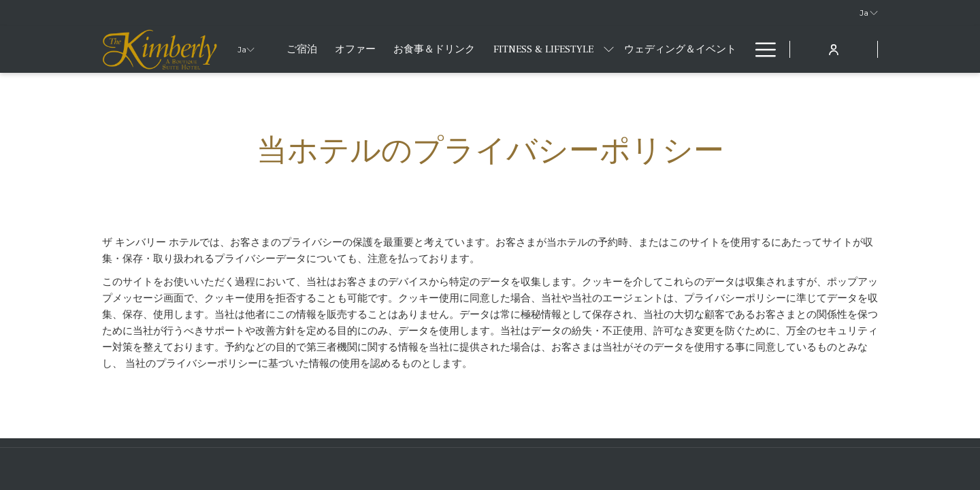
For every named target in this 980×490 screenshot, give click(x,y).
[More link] (761, 49)
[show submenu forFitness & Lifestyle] (609, 49)
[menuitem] (302, 49)
